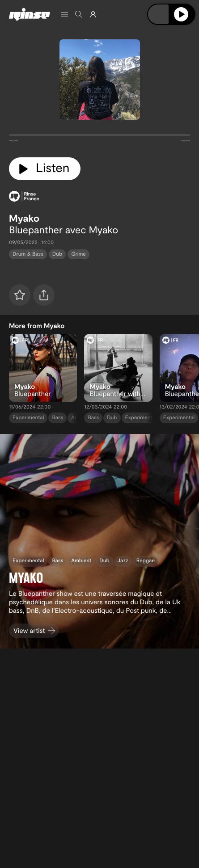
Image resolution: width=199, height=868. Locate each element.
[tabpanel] (99, 137)
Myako (24, 218)
